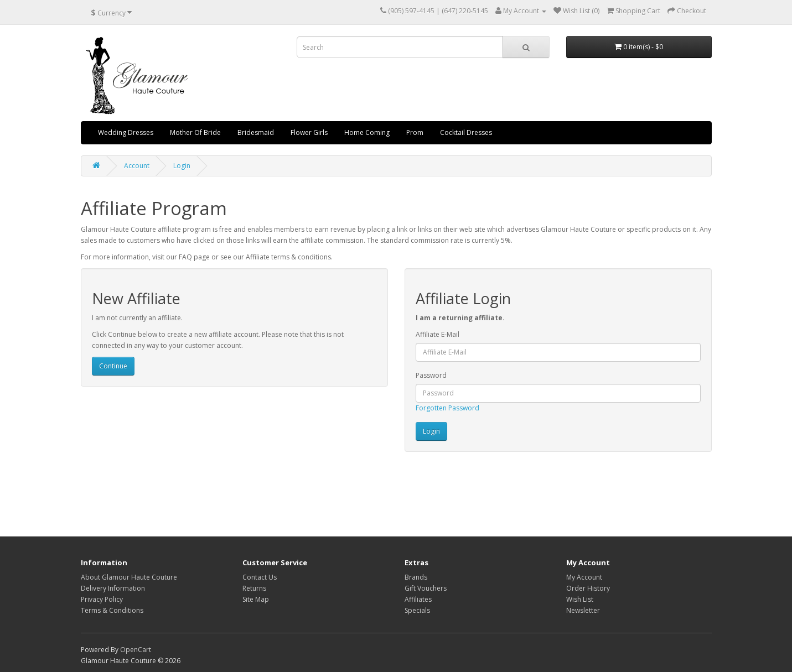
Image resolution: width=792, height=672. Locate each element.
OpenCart (136, 650)
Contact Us (260, 577)
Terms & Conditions (112, 610)
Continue (113, 366)
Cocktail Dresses (466, 132)
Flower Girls (309, 132)
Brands (416, 577)
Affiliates (418, 599)
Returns (254, 588)
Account (137, 166)
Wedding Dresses (126, 132)
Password (431, 375)
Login (182, 166)
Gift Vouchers (426, 588)
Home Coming (367, 132)
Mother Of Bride (195, 132)
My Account (584, 577)
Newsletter (583, 610)
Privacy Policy (102, 599)
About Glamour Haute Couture (129, 577)
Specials (417, 610)
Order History (588, 588)
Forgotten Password (447, 408)
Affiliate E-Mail (438, 334)
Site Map (256, 599)
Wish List (580, 599)
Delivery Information (113, 588)
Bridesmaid (256, 132)
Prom (415, 132)
